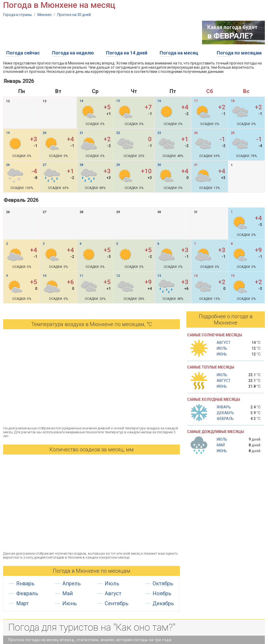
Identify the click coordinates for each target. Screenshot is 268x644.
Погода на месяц (179, 53)
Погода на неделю (73, 53)
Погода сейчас (23, 53)
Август (113, 593)
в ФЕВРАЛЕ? (230, 36)
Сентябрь (117, 603)
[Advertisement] (98, 33)
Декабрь (163, 603)
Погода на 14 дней (127, 53)
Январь (25, 583)
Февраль (27, 593)
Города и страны (17, 15)
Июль (112, 583)
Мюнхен (44, 15)
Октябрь (163, 583)
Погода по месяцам (239, 53)
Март (23, 603)
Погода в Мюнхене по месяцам (92, 571)
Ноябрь (162, 593)
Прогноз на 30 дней (74, 15)
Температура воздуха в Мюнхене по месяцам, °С (91, 324)
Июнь (70, 603)
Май (68, 593)
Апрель (72, 583)
